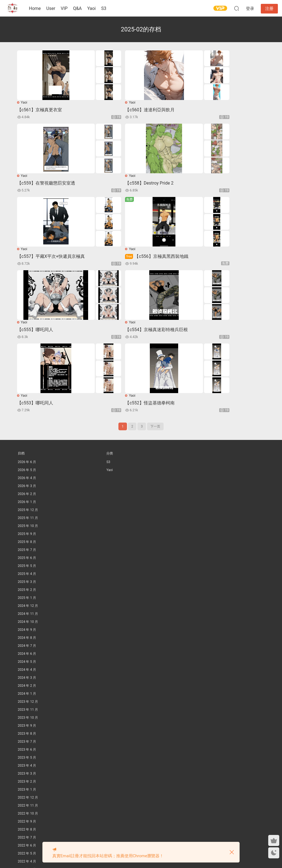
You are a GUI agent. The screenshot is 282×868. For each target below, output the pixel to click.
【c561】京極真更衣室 (40, 110)
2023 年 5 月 (27, 687)
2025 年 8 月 (27, 472)
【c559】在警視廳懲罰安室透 (215, 110)
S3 (104, 8)
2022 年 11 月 (28, 735)
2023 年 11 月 (28, 639)
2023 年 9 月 (27, 655)
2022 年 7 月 (27, 767)
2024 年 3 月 (27, 607)
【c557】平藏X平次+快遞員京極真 (136, 184)
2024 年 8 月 (27, 567)
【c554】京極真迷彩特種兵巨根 (133, 258)
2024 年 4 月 (27, 599)
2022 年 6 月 (27, 775)
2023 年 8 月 (27, 663)
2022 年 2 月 (27, 807)
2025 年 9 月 (27, 464)
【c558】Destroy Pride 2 (42, 184)
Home (35, 8)
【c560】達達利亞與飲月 (127, 110)
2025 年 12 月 (28, 440)
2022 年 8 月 (27, 759)
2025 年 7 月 (27, 480)
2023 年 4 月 (27, 695)
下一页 (155, 356)
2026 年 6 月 (27, 392)
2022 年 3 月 (27, 799)
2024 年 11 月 (28, 543)
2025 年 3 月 (27, 512)
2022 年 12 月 (28, 727)
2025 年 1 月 (27, 528)
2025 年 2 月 (27, 520)
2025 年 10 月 (28, 456)
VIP (64, 8)
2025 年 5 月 (27, 496)
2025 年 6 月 (27, 488)
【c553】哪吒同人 (204, 258)
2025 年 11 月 (28, 448)
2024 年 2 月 (27, 615)
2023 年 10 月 (28, 647)
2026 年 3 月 (27, 416)
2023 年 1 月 (27, 719)
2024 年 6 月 (27, 583)
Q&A (77, 8)
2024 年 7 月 (27, 575)
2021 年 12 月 (28, 823)
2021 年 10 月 (28, 839)
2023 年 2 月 (27, 711)
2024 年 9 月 (27, 559)
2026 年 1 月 (27, 432)
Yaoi (92, 8)
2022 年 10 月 (28, 743)
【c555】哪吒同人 (36, 258)
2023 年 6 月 (27, 679)
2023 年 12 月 (28, 631)
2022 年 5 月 (27, 783)
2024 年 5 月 (27, 591)
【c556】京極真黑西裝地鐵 (217, 184)
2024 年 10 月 (28, 551)
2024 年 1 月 (27, 623)
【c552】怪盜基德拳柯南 (43, 332)
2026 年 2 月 (27, 424)
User (51, 8)
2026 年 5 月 (27, 400)
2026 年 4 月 (27, 408)
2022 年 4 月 (27, 791)
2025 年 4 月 (27, 504)
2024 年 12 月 (28, 536)
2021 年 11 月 (28, 831)
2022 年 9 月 (27, 751)
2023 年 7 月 (27, 671)
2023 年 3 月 (27, 703)
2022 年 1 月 (27, 815)
